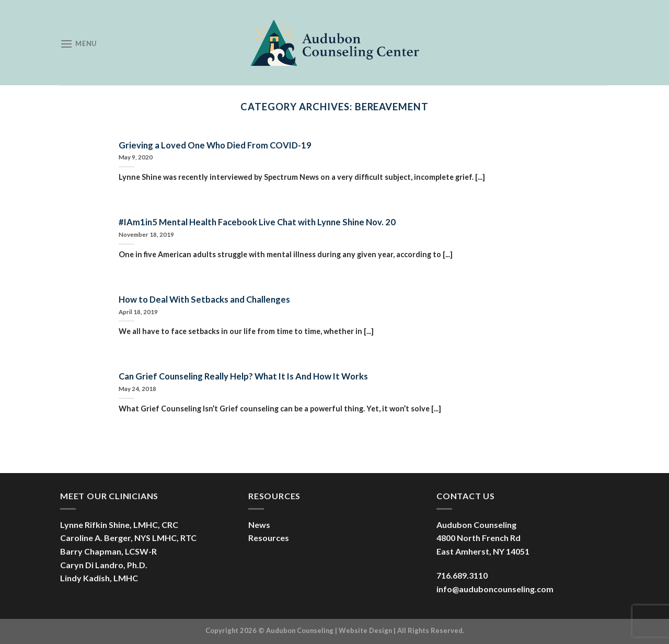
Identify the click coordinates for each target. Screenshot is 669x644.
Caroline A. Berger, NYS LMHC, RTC (128, 538)
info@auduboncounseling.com (495, 589)
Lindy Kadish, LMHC (99, 578)
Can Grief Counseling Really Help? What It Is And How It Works (243, 376)
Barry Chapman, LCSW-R (108, 551)
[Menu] (78, 44)
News (259, 525)
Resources (269, 538)
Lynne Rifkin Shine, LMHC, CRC (119, 525)
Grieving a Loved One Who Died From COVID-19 (215, 145)
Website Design (365, 630)
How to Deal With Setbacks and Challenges (204, 300)
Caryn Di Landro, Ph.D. (104, 565)
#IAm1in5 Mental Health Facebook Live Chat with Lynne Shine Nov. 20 (257, 222)
